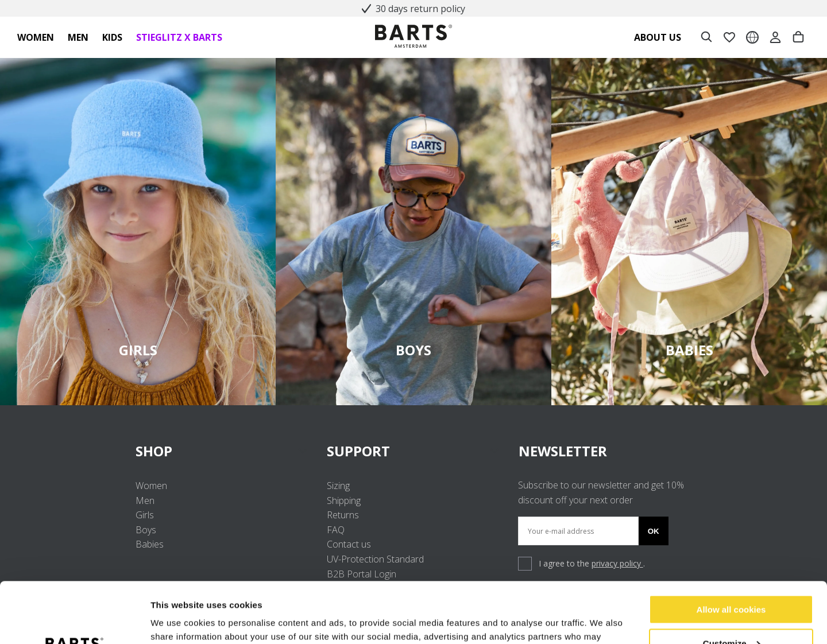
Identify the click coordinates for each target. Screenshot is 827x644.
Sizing (338, 486)
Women (151, 486)
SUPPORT (413, 451)
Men (145, 501)
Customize (732, 582)
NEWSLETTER (563, 451)
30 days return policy (415, 9)
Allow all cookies (731, 549)
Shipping (344, 501)
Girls (145, 515)
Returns (343, 515)
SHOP (222, 451)
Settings (168, 621)
